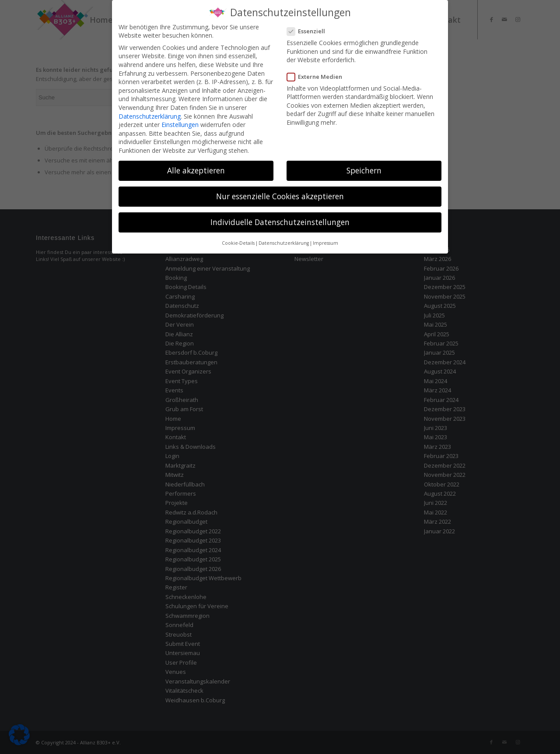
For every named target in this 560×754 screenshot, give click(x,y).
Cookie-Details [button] (238, 239)
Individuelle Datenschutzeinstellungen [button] (280, 218)
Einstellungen (180, 121)
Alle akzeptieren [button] (196, 166)
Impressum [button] (325, 239)
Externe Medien (318, 72)
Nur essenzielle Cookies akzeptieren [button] (280, 192)
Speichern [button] (364, 166)
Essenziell (310, 27)
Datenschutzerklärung (150, 112)
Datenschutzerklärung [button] (284, 239)
